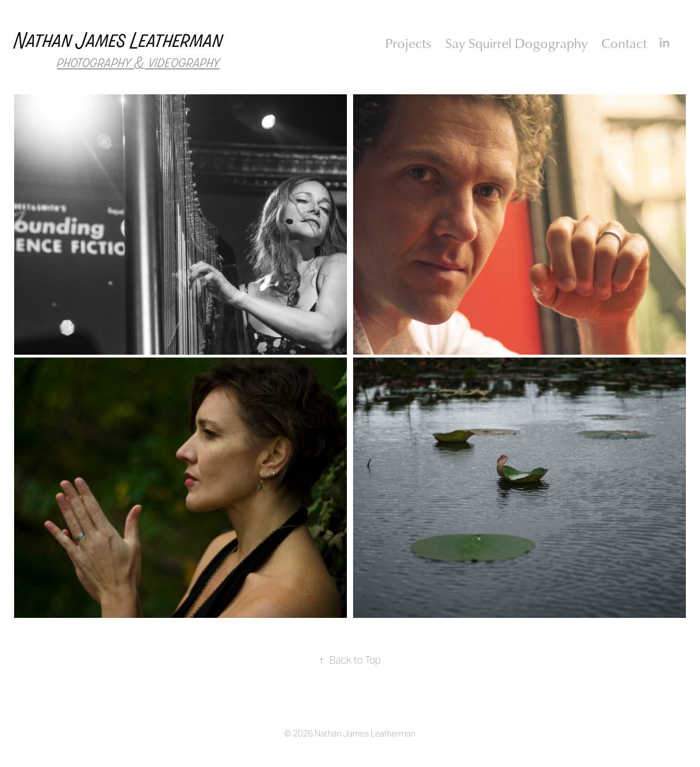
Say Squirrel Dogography (516, 43)
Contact (624, 43)
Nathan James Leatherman (119, 41)
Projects (408, 43)
